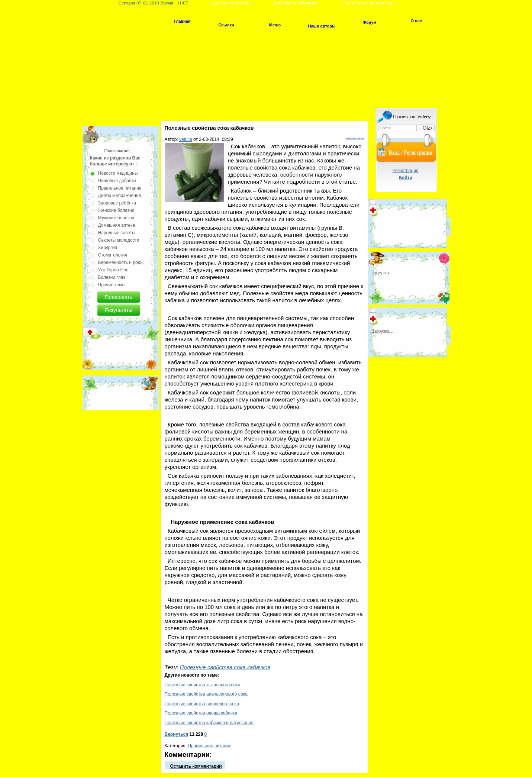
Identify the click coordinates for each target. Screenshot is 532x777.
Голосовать (119, 297)
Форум (370, 22)
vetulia (186, 139)
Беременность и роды (121, 262)
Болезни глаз (112, 277)
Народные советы (117, 233)
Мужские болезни (116, 218)
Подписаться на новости (367, 3)
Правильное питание (209, 746)
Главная (182, 21)
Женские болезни (116, 210)
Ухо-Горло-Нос (113, 270)
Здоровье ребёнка (117, 203)
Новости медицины (118, 173)
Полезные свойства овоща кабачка (201, 713)
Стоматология (113, 255)
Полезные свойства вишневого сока (202, 704)
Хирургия (108, 248)
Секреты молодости (119, 240)
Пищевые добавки (117, 181)
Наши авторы (322, 26)
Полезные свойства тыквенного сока (203, 685)
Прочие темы (112, 285)
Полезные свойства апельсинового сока (206, 694)
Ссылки (226, 25)
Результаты (119, 310)
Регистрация (405, 171)
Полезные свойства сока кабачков (225, 667)
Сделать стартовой (231, 3)
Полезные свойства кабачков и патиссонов (209, 723)
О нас (417, 21)
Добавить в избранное (296, 3)
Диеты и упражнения (120, 196)
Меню (275, 25)
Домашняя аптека (117, 225)
